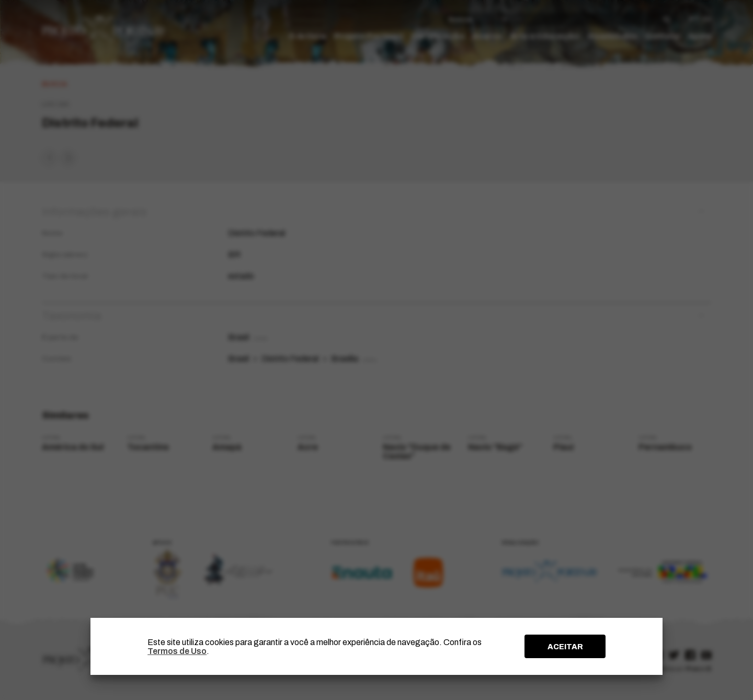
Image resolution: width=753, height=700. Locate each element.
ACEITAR (565, 647)
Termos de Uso (177, 651)
